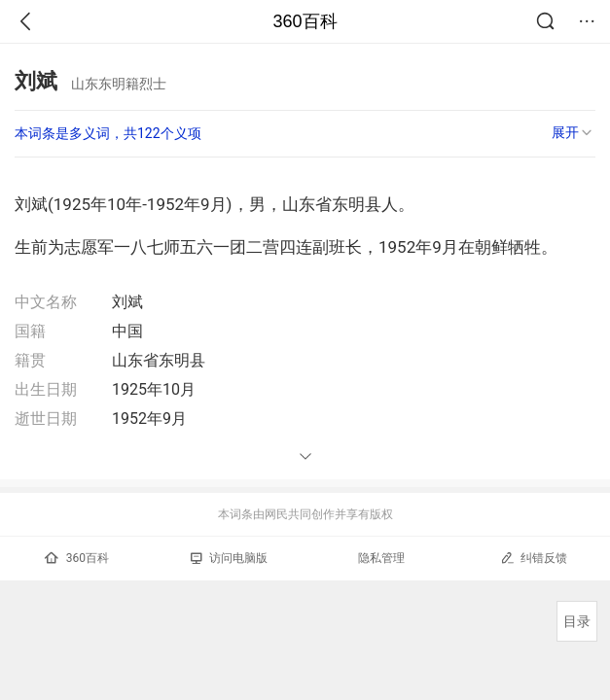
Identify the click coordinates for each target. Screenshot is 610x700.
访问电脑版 (229, 558)
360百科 (305, 21)
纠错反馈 (534, 558)
